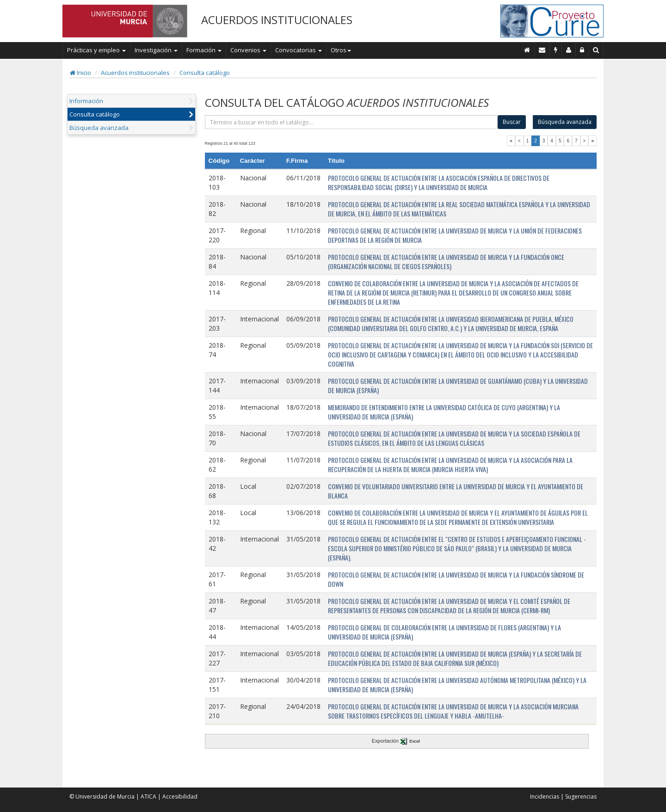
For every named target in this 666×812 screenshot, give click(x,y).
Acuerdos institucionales (135, 73)
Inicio (80, 73)
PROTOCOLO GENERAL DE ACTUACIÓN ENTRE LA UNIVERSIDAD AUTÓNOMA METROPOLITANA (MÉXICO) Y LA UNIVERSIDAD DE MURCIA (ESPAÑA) (457, 685)
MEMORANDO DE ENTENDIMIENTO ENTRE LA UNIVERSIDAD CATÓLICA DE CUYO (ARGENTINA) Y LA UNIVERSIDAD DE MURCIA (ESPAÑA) (444, 412)
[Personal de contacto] (569, 50)
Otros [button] (341, 50)
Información (86, 101)
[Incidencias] (556, 50)
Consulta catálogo (205, 73)
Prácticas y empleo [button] (96, 50)
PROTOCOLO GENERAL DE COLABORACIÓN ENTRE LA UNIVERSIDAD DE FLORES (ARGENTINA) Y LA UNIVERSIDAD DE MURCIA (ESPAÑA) (444, 632)
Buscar (512, 122)
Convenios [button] (248, 50)
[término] (351, 122)
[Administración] (582, 50)
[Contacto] (542, 50)
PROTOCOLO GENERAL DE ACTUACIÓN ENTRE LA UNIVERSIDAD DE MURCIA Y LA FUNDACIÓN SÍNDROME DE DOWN (456, 579)
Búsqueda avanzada (99, 128)
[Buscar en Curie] (596, 50)
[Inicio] (527, 50)
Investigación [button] (156, 50)
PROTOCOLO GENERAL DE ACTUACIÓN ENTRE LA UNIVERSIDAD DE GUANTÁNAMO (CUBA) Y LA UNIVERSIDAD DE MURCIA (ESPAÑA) (458, 385)
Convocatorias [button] (299, 50)
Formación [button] (204, 50)
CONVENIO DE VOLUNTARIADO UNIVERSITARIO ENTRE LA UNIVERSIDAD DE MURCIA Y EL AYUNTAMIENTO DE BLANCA (456, 491)
